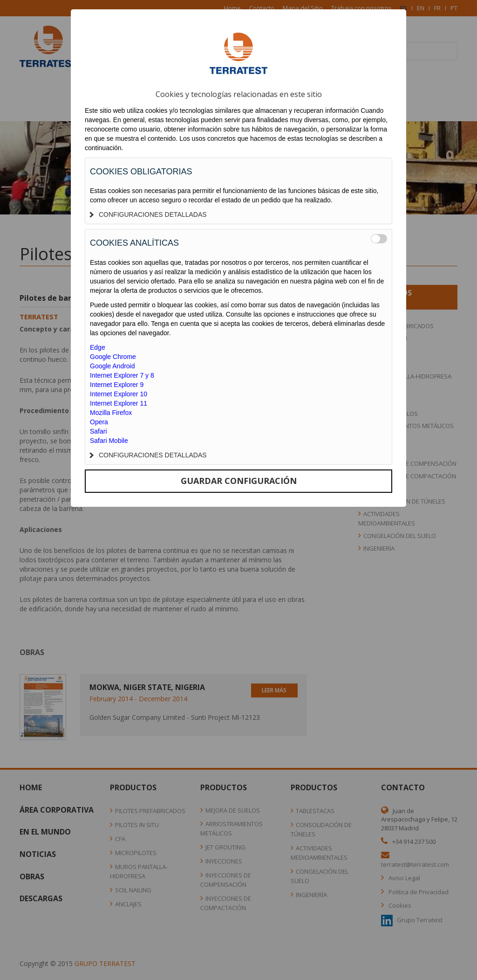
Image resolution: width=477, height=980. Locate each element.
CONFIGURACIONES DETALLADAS (148, 214)
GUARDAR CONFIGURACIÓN (239, 481)
